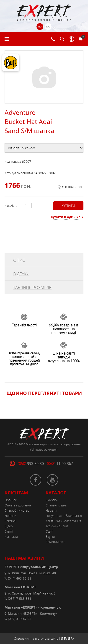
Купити (68, 206)
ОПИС (19, 260)
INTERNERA (67, 639)
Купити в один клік (67, 217)
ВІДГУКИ (21, 274)
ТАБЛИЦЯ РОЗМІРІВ (32, 287)
